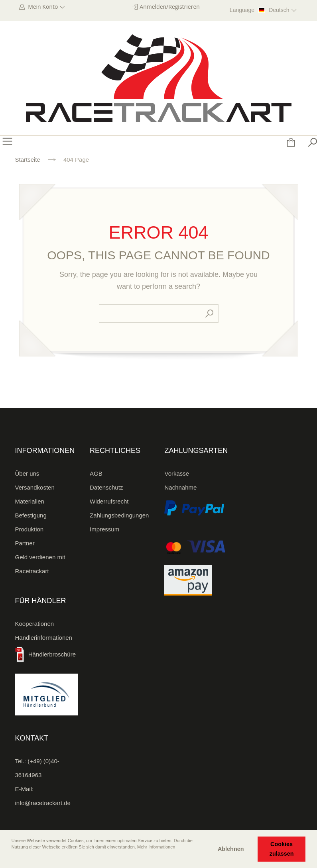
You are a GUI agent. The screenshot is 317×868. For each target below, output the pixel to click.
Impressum (104, 529)
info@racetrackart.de (43, 803)
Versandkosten (35, 487)
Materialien (30, 501)
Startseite (28, 160)
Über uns (27, 473)
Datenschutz (106, 487)
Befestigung (31, 515)
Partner (25, 543)
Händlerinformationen (44, 638)
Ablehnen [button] (231, 849)
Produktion (30, 529)
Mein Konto (46, 7)
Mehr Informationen (156, 847)
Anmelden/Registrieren (170, 7)
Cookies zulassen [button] (282, 849)
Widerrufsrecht (109, 501)
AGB (96, 473)
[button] (12, 858)
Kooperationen (35, 624)
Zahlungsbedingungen (119, 515)
